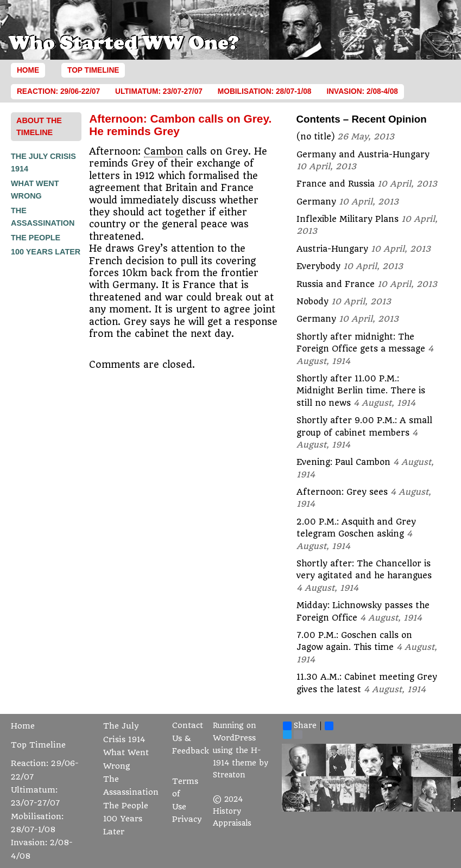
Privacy (187, 819)
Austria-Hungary (332, 249)
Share (300, 726)
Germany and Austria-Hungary (363, 155)
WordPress (234, 738)
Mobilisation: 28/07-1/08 (265, 91)
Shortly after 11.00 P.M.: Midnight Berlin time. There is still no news (361, 391)
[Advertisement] (54, 423)
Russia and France (336, 284)
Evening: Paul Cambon (343, 462)
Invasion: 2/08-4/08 (362, 91)
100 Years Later (46, 252)
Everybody (318, 266)
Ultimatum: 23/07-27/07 (159, 91)
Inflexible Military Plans (348, 219)
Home (28, 70)
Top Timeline (93, 70)
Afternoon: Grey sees (342, 492)
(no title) (315, 137)
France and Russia (336, 184)
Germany (316, 202)
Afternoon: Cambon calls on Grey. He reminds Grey (180, 125)
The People (36, 238)
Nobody (312, 302)
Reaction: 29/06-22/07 (58, 91)
